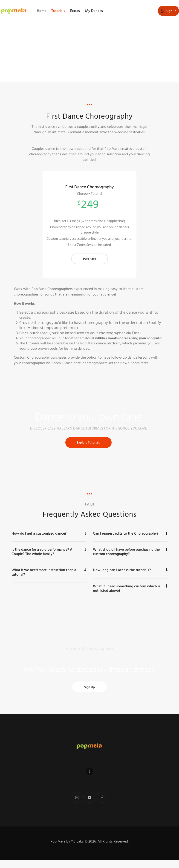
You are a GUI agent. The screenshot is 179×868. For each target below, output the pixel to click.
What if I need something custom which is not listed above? (127, 596)
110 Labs (77, 849)
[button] (49, 541)
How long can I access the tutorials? (122, 578)
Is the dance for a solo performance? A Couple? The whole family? (42, 560)
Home (76, 58)
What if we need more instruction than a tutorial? (44, 580)
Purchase (89, 264)
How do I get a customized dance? (39, 541)
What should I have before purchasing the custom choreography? (126, 560)
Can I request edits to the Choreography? (126, 541)
